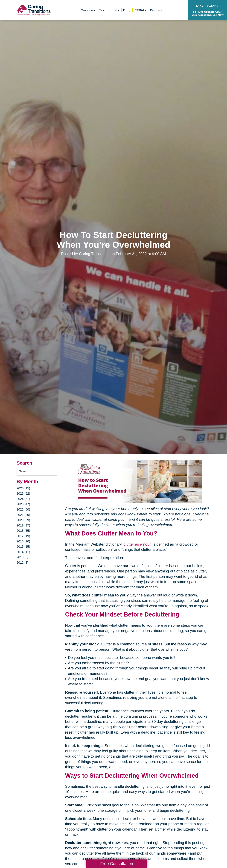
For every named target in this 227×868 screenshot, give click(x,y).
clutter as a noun (138, 544)
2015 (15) (23, 547)
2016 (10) (23, 541)
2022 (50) (23, 509)
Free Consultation (117, 864)
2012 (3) (22, 563)
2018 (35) (23, 531)
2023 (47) (23, 504)
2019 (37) (23, 525)
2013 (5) (22, 557)
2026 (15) (23, 488)
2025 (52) (23, 493)
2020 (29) (23, 520)
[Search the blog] (37, 471)
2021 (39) (23, 515)
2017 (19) (23, 536)
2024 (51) (23, 499)
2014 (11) (23, 552)
